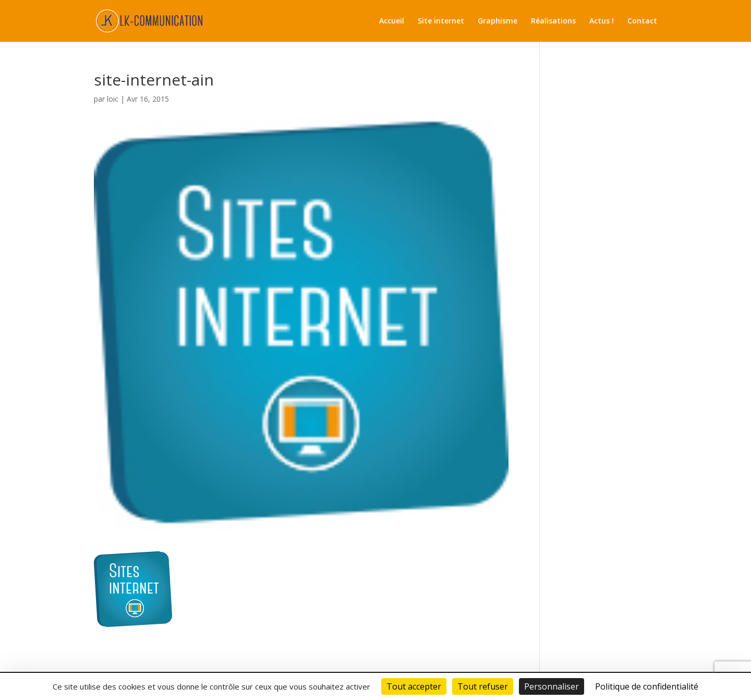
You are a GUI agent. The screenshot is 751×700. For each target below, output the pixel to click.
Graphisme (498, 21)
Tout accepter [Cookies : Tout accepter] (414, 686)
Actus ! (602, 21)
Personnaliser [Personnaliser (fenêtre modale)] (552, 686)
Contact (642, 21)
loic (113, 99)
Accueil (392, 21)
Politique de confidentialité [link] (647, 686)
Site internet (441, 21)
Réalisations (553, 21)
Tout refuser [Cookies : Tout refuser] (483, 686)
